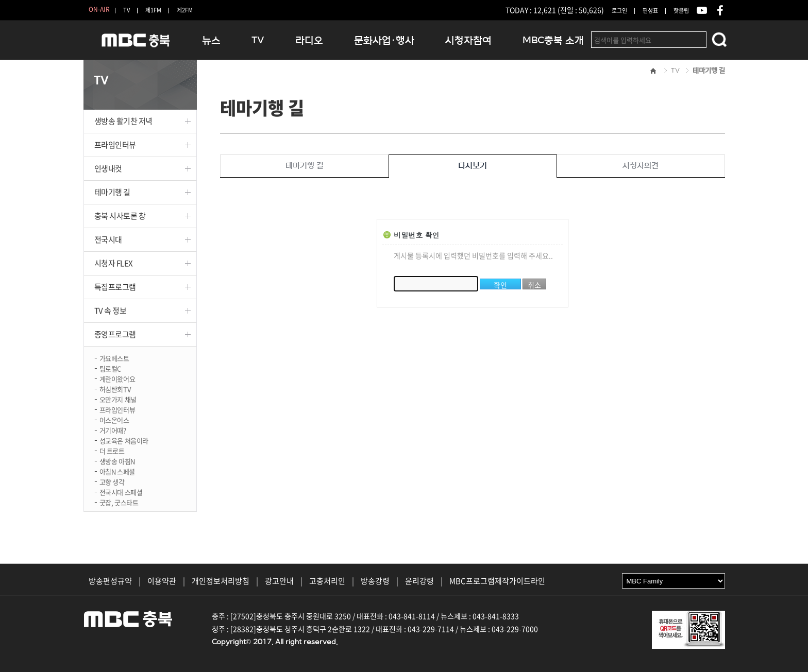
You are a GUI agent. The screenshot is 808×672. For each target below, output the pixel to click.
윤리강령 (419, 581)
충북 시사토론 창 (120, 216)
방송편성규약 (110, 581)
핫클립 (681, 11)
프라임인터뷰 (115, 145)
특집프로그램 (115, 287)
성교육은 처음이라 (124, 440)
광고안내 (279, 581)
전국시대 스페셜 (121, 492)
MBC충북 (135, 45)
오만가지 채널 (118, 399)
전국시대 (108, 239)
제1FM (153, 10)
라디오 (309, 40)
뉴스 (211, 40)
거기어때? (113, 430)
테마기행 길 (112, 192)
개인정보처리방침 (221, 581)
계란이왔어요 (117, 378)
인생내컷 (108, 168)
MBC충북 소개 (553, 40)
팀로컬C (110, 368)
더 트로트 (112, 450)
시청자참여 (468, 40)
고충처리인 (327, 581)
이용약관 (162, 581)
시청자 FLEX (114, 263)
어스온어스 (114, 419)
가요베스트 (114, 358)
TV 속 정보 (111, 311)
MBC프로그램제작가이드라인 (497, 581)
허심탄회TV (115, 389)
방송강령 (375, 581)
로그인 (619, 11)
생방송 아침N (117, 461)
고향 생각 (112, 481)
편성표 (650, 11)
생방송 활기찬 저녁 (124, 121)
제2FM (185, 10)
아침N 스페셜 (117, 471)
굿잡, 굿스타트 (119, 502)
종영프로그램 (115, 334)
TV (127, 10)
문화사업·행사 (384, 40)
